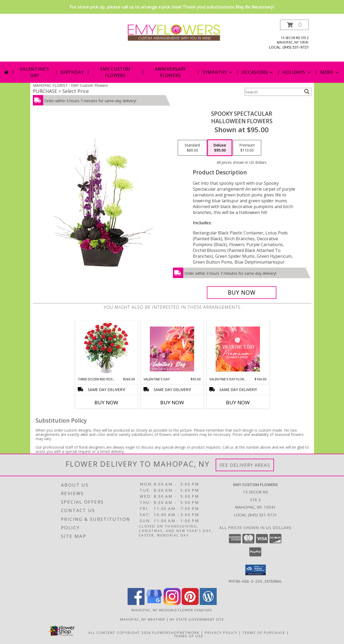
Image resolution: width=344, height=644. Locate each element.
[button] (294, 25)
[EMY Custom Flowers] (174, 32)
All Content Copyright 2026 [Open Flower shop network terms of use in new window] (120, 632)
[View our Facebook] (136, 603)
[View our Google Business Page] (154, 603)
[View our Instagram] (172, 603)
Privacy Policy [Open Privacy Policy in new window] (221, 632)
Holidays (297, 72)
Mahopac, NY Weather (143, 619)
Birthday (72, 72)
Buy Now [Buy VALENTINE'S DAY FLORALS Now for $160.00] (238, 402)
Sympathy (218, 72)
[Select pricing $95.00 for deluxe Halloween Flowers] (220, 148)
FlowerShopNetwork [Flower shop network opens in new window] (176, 632)
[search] (307, 92)
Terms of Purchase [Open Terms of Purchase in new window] (264, 632)
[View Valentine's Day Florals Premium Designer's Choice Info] (238, 349)
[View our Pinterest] (190, 603)
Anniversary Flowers (170, 72)
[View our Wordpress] (208, 603)
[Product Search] (273, 92)
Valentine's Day (35, 72)
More (330, 72)
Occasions (258, 72)
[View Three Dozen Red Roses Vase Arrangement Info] (106, 349)
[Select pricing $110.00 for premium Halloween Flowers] (247, 148)
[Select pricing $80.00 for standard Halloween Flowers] (192, 148)
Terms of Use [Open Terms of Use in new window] (189, 636)
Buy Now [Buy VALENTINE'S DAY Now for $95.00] (172, 402)
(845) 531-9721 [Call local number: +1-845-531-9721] (296, 47)
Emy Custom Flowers (115, 72)
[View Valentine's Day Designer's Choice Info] (172, 349)
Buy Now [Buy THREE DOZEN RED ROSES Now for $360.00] (106, 402)
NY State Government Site (197, 619)
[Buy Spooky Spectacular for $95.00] (242, 293)
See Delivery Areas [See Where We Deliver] (245, 465)
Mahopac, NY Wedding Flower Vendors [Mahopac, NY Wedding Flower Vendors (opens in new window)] (172, 610)
